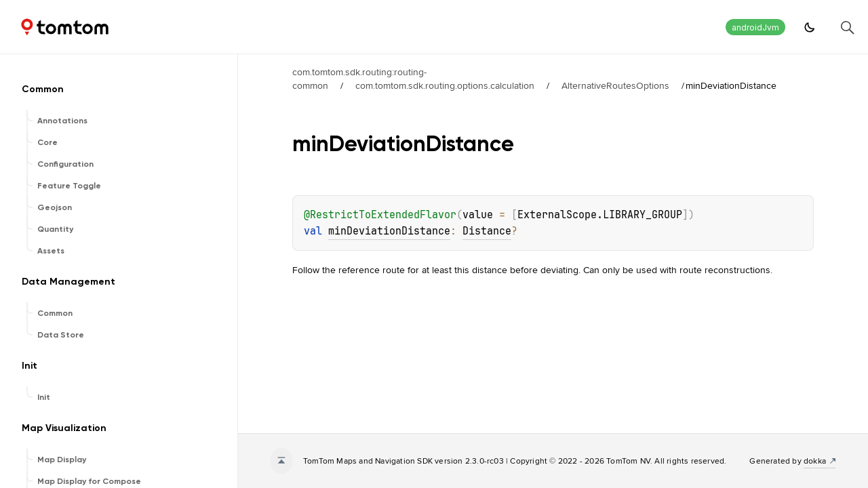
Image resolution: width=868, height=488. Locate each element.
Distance (487, 231)
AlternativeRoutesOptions (615, 85)
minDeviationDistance (389, 231)
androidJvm (755, 27)
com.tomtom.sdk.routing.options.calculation (445, 85)
